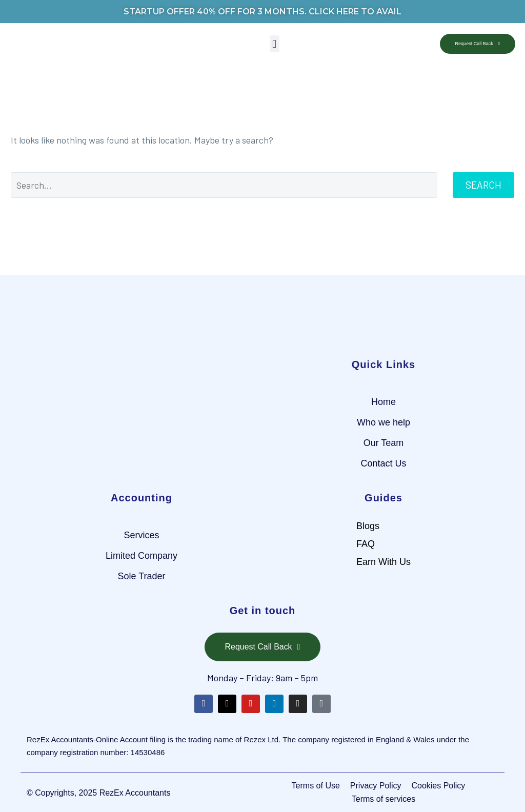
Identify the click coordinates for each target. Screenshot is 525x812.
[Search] (224, 185)
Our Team (384, 443)
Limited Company (142, 556)
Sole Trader (141, 576)
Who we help (383, 422)
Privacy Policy (376, 786)
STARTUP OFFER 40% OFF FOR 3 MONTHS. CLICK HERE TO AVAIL (262, 12)
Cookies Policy (438, 786)
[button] (275, 44)
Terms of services (383, 799)
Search (483, 185)
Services (141, 535)
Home (383, 402)
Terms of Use (316, 786)
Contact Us (383, 463)
